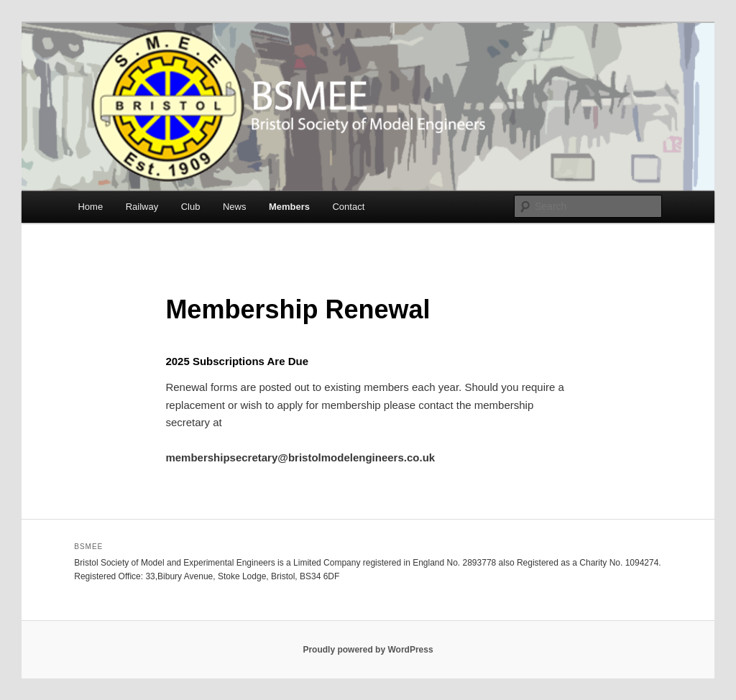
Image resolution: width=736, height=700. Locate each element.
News (235, 207)
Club (191, 207)
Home (90, 207)
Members (289, 207)
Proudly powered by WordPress (368, 650)
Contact (348, 207)
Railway (142, 207)
